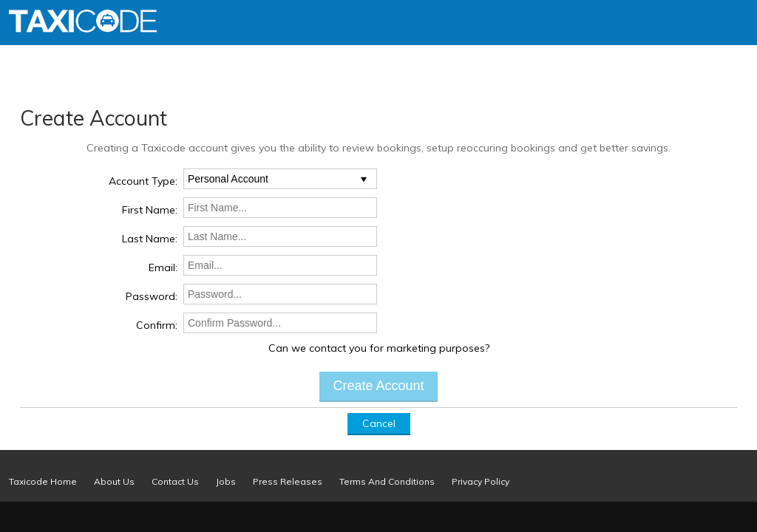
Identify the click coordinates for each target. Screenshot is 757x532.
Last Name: (150, 239)
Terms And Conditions (387, 481)
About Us (114, 481)
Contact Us (175, 481)
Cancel (379, 423)
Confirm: (157, 325)
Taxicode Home (43, 481)
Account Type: (143, 181)
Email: (163, 267)
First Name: (150, 210)
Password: (152, 296)
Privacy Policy (481, 481)
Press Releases (288, 481)
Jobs (226, 481)
